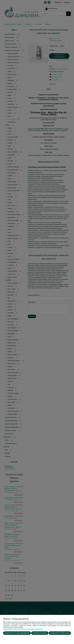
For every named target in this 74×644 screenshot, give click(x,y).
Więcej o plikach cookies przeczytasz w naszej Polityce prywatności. (23, 629)
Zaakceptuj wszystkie (60, 633)
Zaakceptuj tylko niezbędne (17, 633)
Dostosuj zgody (40, 633)
